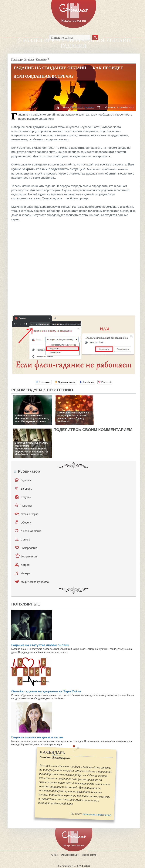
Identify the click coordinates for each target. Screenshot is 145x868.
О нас (54, 855)
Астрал (22, 565)
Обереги (23, 522)
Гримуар (17, 59)
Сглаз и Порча (26, 514)
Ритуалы (23, 497)
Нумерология (26, 548)
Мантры (23, 573)
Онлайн (41, 59)
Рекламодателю (70, 855)
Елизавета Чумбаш (82, 107)
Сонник (22, 539)
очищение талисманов (97, 814)
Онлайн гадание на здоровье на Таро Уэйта (46, 691)
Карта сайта (89, 855)
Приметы (23, 505)
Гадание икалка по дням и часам (37, 737)
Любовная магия (28, 531)
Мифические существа (32, 582)
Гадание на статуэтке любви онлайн (40, 645)
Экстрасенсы (26, 556)
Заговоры (24, 488)
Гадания (29, 59)
